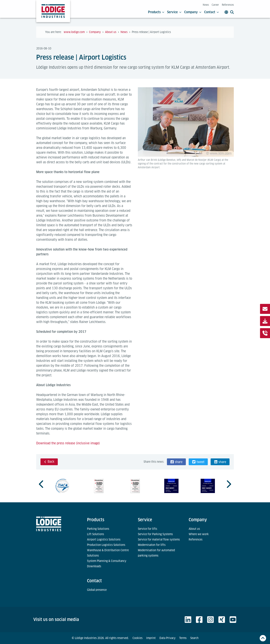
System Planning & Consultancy (107, 561)
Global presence (97, 590)
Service (174, 12)
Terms (183, 638)
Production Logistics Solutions (106, 545)
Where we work (199, 534)
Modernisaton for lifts (152, 545)
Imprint (151, 638)
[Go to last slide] (42, 484)
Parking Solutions (98, 529)
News (206, 5)
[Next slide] (228, 484)
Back (49, 462)
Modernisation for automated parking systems (156, 553)
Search (194, 638)
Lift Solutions (95, 534)
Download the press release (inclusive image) (68, 443)
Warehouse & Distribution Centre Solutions (108, 553)
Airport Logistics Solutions (104, 540)
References (228, 5)
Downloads (94, 566)
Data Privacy (167, 638)
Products (156, 12)
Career (215, 5)
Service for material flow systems (159, 540)
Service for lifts (147, 529)
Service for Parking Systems (155, 534)
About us (194, 529)
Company (193, 12)
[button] (176, 462)
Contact (212, 12)
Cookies (137, 638)
